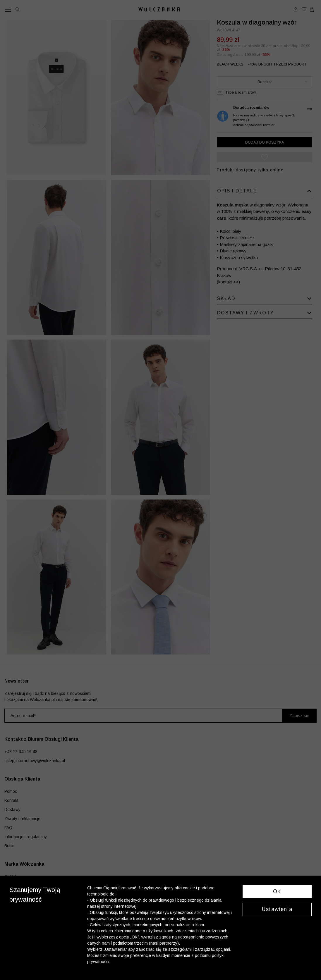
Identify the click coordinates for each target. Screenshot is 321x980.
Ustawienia (277, 909)
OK (277, 891)
